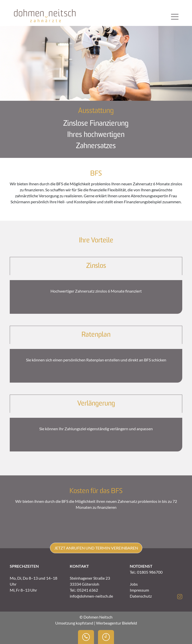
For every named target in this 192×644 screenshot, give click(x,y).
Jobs (134, 584)
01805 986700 (150, 572)
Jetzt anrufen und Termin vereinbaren (96, 548)
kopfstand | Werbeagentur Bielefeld (106, 623)
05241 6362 (87, 590)
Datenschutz (141, 596)
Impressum (139, 590)
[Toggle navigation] (175, 16)
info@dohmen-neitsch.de (91, 596)
